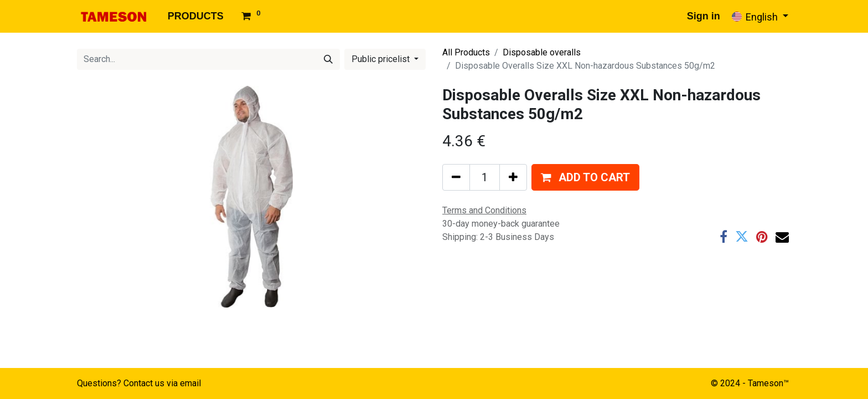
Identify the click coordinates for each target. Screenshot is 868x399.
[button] (585, 177)
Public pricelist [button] (382, 59)
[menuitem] (196, 16)
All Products (466, 52)
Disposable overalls (542, 52)
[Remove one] (456, 177)
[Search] (328, 59)
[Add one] (513, 177)
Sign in (704, 16)
